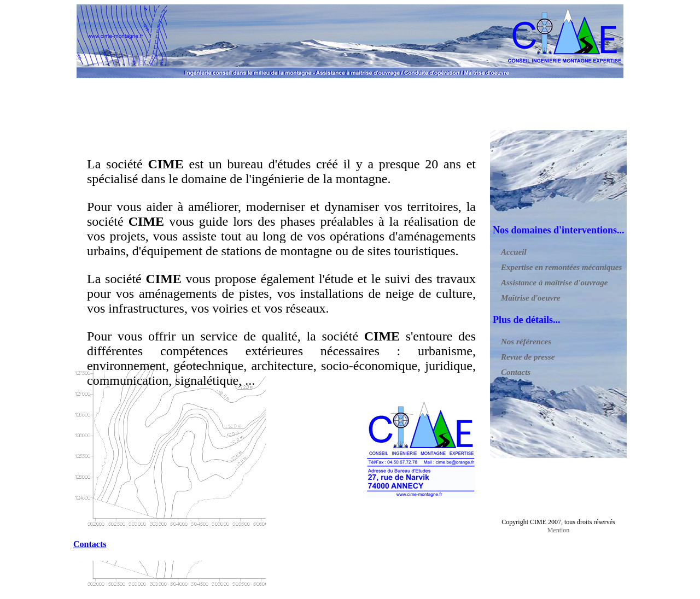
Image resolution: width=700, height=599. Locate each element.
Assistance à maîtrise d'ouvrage (554, 283)
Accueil (514, 252)
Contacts (516, 372)
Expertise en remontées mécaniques (561, 267)
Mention (559, 530)
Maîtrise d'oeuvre (531, 298)
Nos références (526, 342)
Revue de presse (528, 357)
